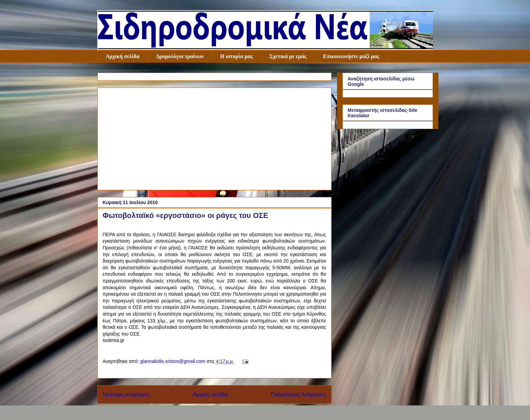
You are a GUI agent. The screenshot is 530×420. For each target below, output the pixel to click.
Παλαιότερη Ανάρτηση (298, 394)
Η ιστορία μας (236, 56)
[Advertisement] (214, 138)
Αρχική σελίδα (123, 56)
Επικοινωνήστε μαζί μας (351, 56)
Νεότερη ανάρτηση (126, 394)
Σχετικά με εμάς (288, 56)
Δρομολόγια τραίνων (180, 56)
